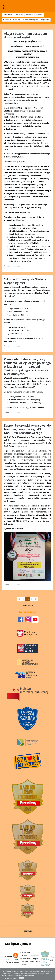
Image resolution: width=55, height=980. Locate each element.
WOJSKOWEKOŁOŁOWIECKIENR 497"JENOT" (25, 958)
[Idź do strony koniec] (36, 599)
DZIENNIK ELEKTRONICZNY (12, 20)
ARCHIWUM (30, 15)
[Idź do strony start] (19, 599)
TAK (22, 978)
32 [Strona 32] (27, 599)
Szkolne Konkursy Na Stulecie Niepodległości (25, 281)
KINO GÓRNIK (8, 960)
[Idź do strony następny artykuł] (32, 599)
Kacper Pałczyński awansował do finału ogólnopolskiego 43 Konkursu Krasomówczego (27, 429)
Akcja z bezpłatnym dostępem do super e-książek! (25, 35)
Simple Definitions (35, 959)
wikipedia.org (30, 975)
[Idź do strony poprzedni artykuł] (23, 599)
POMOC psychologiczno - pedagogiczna (36, 20)
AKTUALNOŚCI (8, 15)
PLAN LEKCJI (19, 15)
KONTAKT (39, 15)
